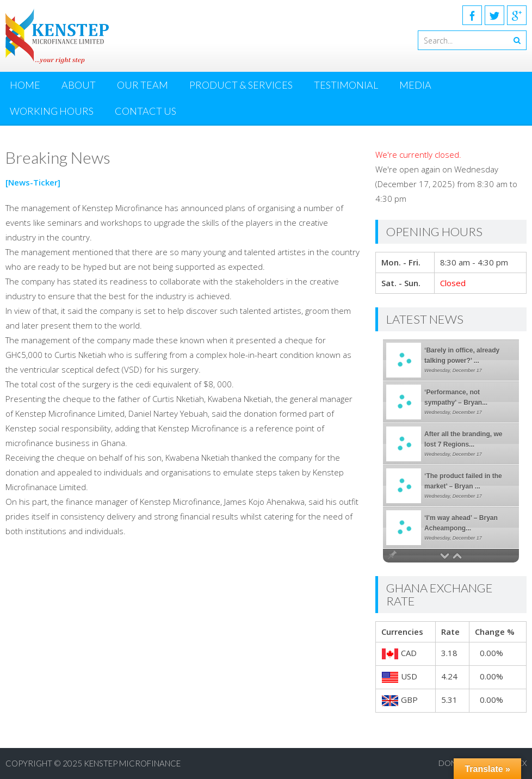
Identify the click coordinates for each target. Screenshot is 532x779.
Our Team (143, 85)
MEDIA (415, 85)
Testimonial (346, 85)
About (79, 85)
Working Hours (52, 111)
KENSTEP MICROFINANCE (132, 763)
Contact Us (146, 111)
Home (25, 85)
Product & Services (241, 85)
